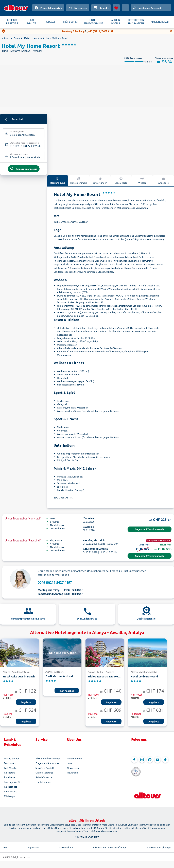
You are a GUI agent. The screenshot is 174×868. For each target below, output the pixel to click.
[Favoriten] (116, 8)
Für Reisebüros (43, 784)
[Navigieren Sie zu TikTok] (165, 762)
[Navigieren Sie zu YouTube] (158, 762)
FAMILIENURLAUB (159, 22)
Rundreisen (10, 780)
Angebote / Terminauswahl (150, 532)
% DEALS (51, 22)
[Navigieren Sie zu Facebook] (134, 762)
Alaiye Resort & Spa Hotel (105, 679)
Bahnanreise (11, 794)
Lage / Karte (121, 183)
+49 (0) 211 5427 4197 (87, 834)
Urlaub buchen (12, 761)
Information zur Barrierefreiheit (110, 845)
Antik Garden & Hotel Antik (63, 679)
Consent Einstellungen (159, 845)
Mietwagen (10, 798)
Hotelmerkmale (79, 183)
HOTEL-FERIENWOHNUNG (93, 22)
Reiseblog (9, 775)
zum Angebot (67, 693)
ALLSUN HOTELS (116, 22)
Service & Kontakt (45, 770)
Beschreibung (58, 183)
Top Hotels (10, 765)
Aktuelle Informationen (48, 761)
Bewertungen (100, 183)
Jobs (69, 765)
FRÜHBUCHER (71, 22)
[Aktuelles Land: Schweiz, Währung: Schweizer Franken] (125, 8)
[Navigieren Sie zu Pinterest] (150, 762)
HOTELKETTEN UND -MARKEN (136, 22)
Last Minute (10, 770)
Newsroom (73, 775)
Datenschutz (66, 845)
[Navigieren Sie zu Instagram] (142, 762)
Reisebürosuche (44, 780)
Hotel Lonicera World (144, 679)
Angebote (163, 183)
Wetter (142, 183)
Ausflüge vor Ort (13, 784)
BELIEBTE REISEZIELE (12, 22)
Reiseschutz (11, 789)
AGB (5, 845)
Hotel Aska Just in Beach (19, 679)
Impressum (33, 845)
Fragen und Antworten (48, 765)
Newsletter (73, 770)
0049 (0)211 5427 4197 (55, 585)
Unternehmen (74, 761)
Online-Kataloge (44, 775)
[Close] (171, 31)
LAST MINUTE (31, 22)
